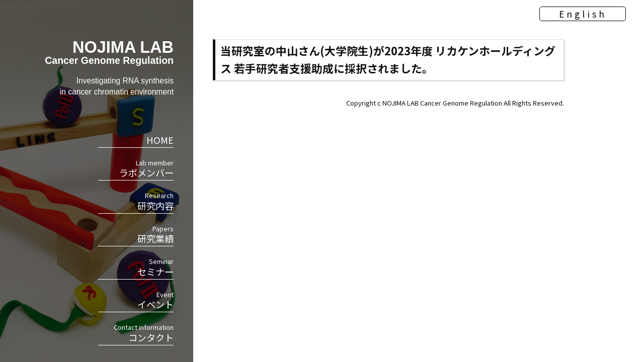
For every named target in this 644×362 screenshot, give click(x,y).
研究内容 (136, 201)
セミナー (136, 267)
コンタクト (136, 333)
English (569, 22)
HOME (160, 140)
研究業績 (136, 234)
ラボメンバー (136, 168)
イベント (136, 300)
